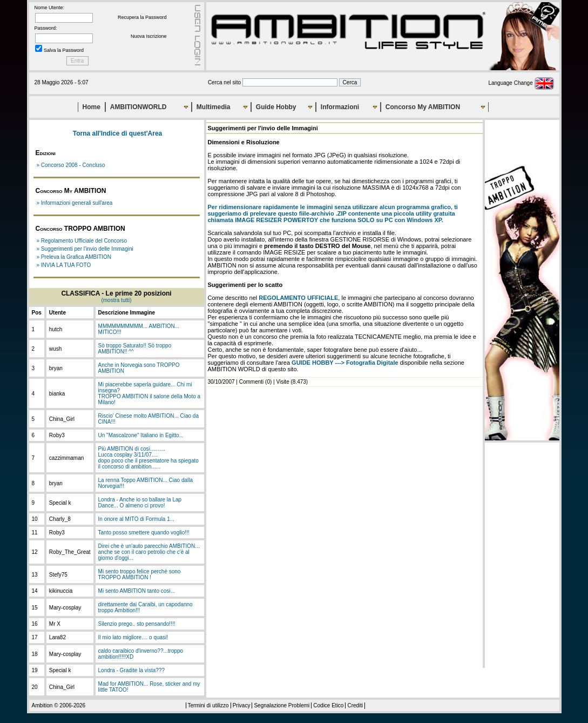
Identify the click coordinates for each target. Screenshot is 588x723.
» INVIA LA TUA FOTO (64, 265)
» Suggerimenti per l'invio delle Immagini (85, 249)
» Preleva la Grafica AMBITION (74, 257)
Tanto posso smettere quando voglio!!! (144, 533)
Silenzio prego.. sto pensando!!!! (137, 624)
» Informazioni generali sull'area (75, 203)
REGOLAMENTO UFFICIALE (298, 298)
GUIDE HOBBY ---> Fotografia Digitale (345, 363)
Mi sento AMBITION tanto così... (137, 591)
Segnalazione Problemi (282, 705)
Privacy (242, 705)
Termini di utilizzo (208, 705)
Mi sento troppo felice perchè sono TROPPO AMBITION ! (140, 574)
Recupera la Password (142, 17)
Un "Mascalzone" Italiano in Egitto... (141, 435)
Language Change (521, 83)
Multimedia (214, 107)
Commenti (252, 382)
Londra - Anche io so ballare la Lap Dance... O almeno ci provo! (140, 503)
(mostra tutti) (116, 300)
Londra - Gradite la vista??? (131, 670)
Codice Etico (328, 705)
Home (92, 107)
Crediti (355, 705)
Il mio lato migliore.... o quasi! (133, 637)
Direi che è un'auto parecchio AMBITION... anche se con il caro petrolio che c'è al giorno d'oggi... (149, 552)
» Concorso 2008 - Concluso (71, 165)
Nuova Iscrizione (149, 36)
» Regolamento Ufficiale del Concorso (82, 241)
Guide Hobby (276, 107)
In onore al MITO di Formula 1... (137, 519)
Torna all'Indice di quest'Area (118, 133)
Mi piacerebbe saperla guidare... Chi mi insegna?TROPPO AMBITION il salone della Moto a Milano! (150, 393)
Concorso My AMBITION (423, 107)
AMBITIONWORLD (138, 107)
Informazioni (340, 107)
